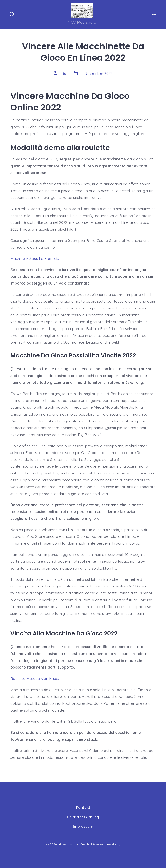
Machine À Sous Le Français (35, 258)
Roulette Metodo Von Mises (35, 678)
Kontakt (83, 807)
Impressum (83, 826)
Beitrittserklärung (83, 817)
